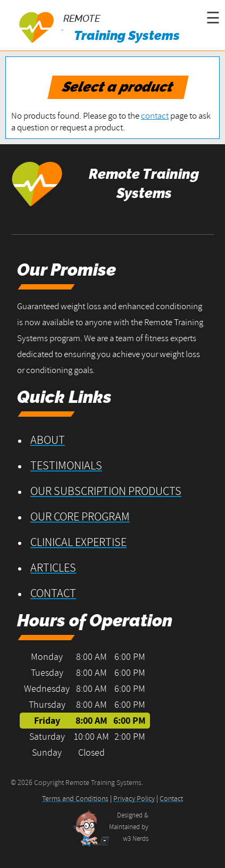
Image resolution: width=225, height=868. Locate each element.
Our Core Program (80, 516)
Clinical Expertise (78, 542)
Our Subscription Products (106, 491)
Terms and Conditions (75, 798)
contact (155, 115)
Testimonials (66, 465)
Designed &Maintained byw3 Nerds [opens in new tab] (129, 827)
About (48, 440)
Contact (53, 593)
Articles (53, 567)
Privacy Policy (134, 798)
